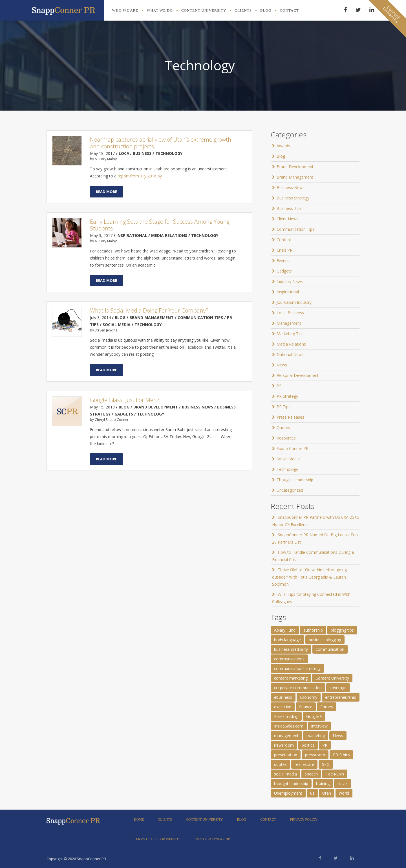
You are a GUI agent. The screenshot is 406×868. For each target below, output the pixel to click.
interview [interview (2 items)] (319, 726)
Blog (266, 10)
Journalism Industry (294, 302)
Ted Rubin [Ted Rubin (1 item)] (335, 774)
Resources (286, 438)
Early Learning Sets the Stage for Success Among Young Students (160, 225)
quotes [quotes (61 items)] (280, 764)
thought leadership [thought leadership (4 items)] (291, 784)
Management (289, 323)
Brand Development (295, 167)
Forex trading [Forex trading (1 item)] (286, 716)
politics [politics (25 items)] (308, 745)
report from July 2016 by (140, 176)
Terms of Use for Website (157, 839)
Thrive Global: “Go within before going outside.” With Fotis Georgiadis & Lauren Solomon (309, 577)
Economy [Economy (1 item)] (309, 697)
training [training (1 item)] (323, 784)
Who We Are (125, 10)
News (282, 365)
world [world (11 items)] (344, 793)
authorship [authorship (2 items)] (313, 630)
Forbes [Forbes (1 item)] (327, 707)
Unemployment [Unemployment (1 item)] (288, 793)
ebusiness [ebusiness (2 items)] (283, 697)
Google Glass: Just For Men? (125, 400)
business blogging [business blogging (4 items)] (325, 640)
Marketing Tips (290, 334)
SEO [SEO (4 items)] (326, 764)
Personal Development (298, 375)
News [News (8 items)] (338, 736)
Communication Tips (295, 229)
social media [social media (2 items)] (285, 774)
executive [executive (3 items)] (283, 707)
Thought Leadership (295, 480)
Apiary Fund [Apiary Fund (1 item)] (285, 630)
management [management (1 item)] (286, 736)
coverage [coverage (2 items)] (338, 688)
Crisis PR (284, 250)
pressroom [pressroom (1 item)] (315, 755)
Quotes (283, 428)
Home (139, 819)
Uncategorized (290, 490)
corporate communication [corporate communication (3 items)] (298, 688)
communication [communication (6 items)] (330, 649)
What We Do (160, 10)
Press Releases (290, 417)
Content (284, 240)
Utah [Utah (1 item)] (327, 793)
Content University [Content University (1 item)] (332, 678)
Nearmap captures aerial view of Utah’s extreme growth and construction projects (161, 143)
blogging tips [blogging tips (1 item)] (342, 630)
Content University (204, 10)
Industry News (290, 281)
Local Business (290, 313)
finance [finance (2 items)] (306, 707)
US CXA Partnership (212, 839)
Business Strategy (293, 198)
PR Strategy (287, 396)
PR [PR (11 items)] (325, 745)
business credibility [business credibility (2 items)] (291, 649)
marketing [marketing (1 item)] (316, 736)
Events (283, 261)
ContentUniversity (391, 14)
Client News (287, 219)
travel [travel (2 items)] (343, 784)
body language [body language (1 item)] (287, 640)
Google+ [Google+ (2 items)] (314, 716)
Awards (283, 146)
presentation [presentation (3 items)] (286, 755)
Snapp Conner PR (293, 448)
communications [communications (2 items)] (289, 659)
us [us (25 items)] (312, 793)
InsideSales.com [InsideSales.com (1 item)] (289, 726)
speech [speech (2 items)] (311, 774)
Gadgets (284, 271)
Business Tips (289, 208)
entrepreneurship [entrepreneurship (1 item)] (341, 697)
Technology (287, 469)
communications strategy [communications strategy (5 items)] (297, 668)
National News (290, 354)
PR (279, 386)
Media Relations (291, 344)
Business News (291, 187)
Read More (106, 192)
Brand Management (295, 177)
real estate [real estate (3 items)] (304, 764)
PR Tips (283, 407)
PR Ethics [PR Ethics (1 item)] (341, 755)
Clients (243, 10)
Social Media (288, 459)
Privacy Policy (304, 819)
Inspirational (288, 292)
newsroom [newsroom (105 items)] (284, 745)
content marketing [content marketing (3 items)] (291, 678)
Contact (289, 10)
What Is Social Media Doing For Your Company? (149, 310)
